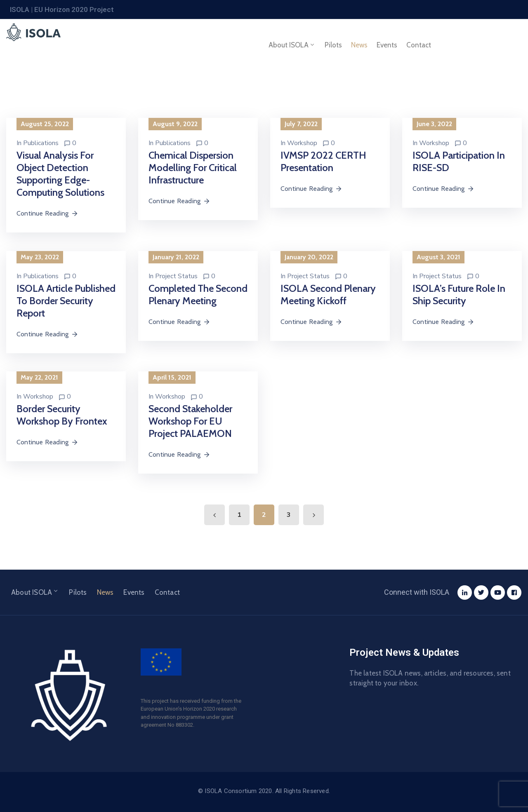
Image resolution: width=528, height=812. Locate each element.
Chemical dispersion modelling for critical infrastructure (193, 168)
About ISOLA (292, 45)
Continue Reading (47, 213)
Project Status (176, 276)
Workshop (302, 143)
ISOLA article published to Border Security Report (66, 301)
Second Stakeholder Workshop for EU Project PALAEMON (190, 421)
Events (387, 45)
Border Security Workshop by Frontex (62, 415)
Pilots (333, 45)
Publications (41, 143)
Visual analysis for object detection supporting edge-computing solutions (60, 174)
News (359, 45)
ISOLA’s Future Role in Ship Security (459, 295)
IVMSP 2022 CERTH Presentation (323, 161)
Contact (419, 45)
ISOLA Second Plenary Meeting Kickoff (328, 295)
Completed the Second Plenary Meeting (198, 295)
